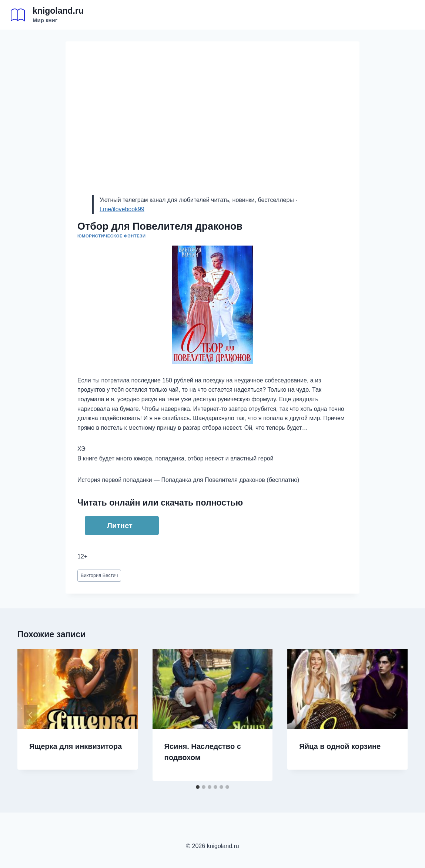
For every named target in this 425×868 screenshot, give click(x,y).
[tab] (198, 787)
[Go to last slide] (31, 715)
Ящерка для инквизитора (76, 746)
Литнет (120, 526)
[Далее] (394, 715)
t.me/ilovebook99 (122, 209)
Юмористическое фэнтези (112, 236)
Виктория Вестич (99, 575)
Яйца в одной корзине (340, 746)
